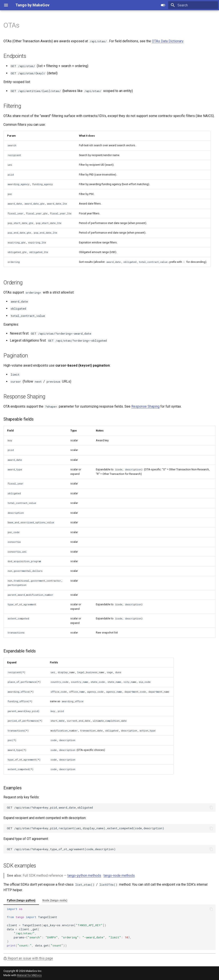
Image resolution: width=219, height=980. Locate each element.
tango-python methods (84, 875)
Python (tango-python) (21, 900)
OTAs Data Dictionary (168, 41)
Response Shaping (145, 406)
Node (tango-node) (55, 900)
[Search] (193, 5)
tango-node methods (119, 875)
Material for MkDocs (29, 975)
